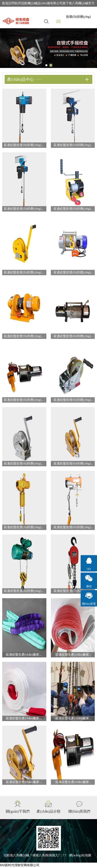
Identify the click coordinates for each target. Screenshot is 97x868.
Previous (7, 45)
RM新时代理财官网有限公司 (20, 865)
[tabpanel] (48, 48)
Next (90, 45)
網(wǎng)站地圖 (80, 855)
